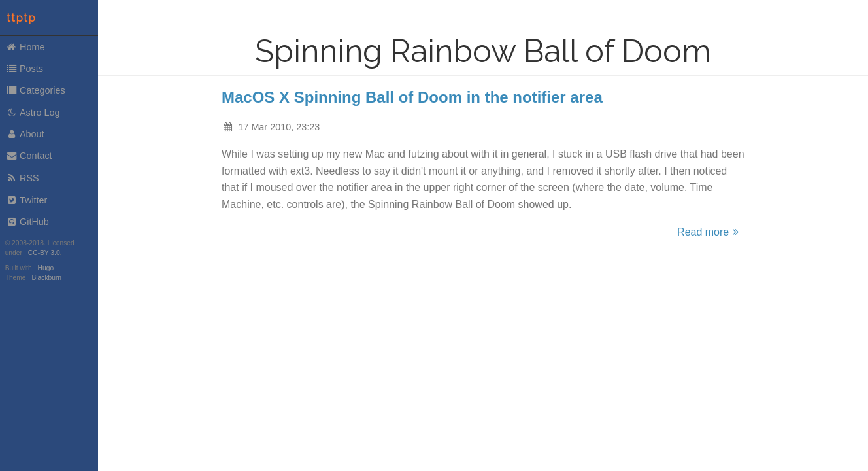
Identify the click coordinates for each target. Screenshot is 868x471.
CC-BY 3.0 (44, 253)
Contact (29, 156)
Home (25, 47)
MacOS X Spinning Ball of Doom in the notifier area (412, 97)
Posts (25, 69)
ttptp (22, 18)
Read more (710, 232)
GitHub (27, 222)
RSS (23, 178)
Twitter (27, 200)
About (25, 134)
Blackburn (47, 278)
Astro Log (33, 113)
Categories (36, 90)
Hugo (46, 268)
